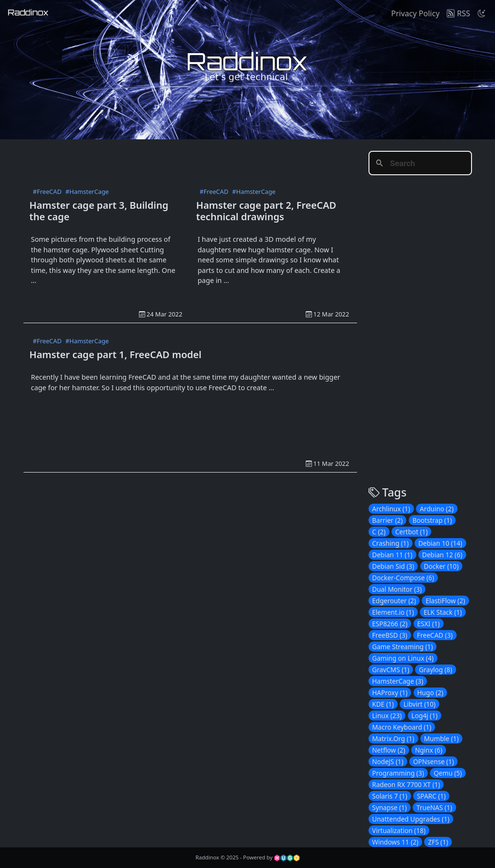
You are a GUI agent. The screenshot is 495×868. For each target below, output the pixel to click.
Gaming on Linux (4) (403, 658)
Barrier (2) (388, 520)
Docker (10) (441, 566)
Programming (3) (398, 773)
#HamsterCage (87, 192)
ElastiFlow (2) (445, 601)
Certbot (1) (412, 532)
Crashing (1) (391, 543)
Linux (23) (387, 716)
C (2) (379, 532)
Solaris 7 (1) (390, 796)
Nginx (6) (429, 750)
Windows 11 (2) (396, 842)
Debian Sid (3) (393, 566)
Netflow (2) (389, 750)
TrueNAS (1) (434, 807)
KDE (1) (383, 704)
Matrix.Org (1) (393, 738)
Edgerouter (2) (394, 601)
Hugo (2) (431, 693)
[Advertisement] (198, 161)
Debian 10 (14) (440, 543)
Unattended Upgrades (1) (411, 819)
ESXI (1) (429, 624)
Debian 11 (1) (392, 555)
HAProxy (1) (390, 693)
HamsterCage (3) (398, 681)
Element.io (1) (393, 612)
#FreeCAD (47, 192)
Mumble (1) (441, 738)
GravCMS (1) (391, 670)
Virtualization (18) (399, 830)
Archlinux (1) (391, 509)
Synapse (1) (390, 807)
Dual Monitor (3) (397, 589)
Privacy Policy (415, 13)
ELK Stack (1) (443, 612)
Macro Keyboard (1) (402, 727)
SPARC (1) (431, 796)
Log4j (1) (425, 716)
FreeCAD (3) (435, 635)
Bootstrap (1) (432, 520)
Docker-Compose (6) (403, 578)
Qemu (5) (448, 773)
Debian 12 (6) (442, 555)
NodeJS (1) (388, 761)
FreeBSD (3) (390, 635)
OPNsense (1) (433, 761)
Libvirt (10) (420, 704)
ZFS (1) (438, 842)
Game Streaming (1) (403, 647)
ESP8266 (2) (390, 624)
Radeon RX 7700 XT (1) (406, 784)
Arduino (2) (437, 509)
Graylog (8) (435, 670)
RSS (459, 13)
